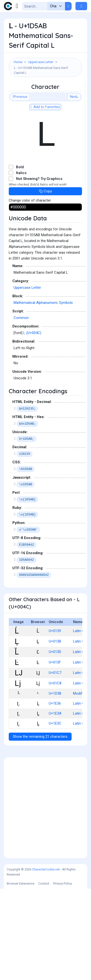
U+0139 (55, 722)
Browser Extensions (21, 975)
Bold (20, 258)
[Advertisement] (45, 127)
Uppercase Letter (41, 62)
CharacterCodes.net (46, 961)
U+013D (55, 743)
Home (18, 62)
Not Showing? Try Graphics (39, 270)
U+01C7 (55, 764)
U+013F (55, 754)
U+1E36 (55, 795)
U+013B (55, 733)
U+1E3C (55, 815)
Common (21, 409)
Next (74, 188)
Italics (21, 264)
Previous (20, 188)
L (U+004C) (32, 424)
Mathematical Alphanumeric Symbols (43, 394)
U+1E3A (55, 805)
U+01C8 (55, 775)
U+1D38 (55, 785)
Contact (44, 975)
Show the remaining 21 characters (40, 828)
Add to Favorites (45, 198)
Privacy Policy (62, 975)
